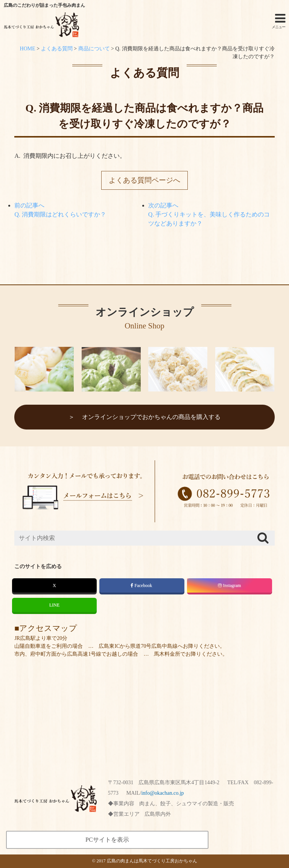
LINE (54, 605)
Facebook (142, 585)
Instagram (229, 585)
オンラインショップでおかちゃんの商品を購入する (151, 417)
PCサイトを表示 (107, 840)
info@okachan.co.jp (162, 793)
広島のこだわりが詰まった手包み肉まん (44, 5)
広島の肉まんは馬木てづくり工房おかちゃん (152, 861)
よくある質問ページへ (144, 180)
